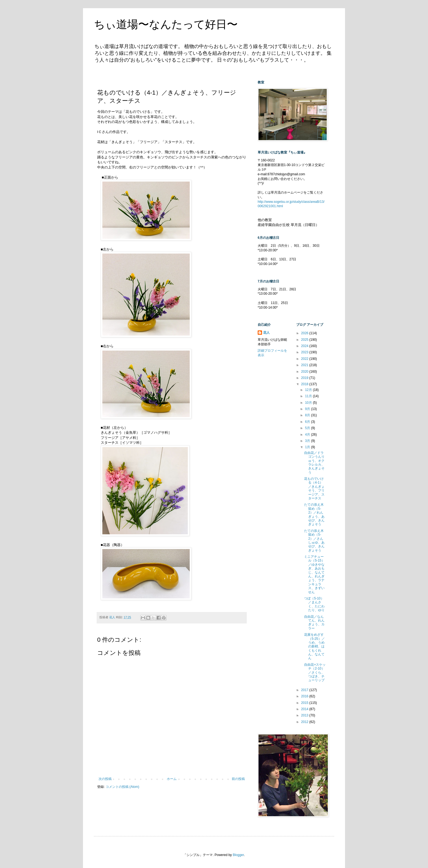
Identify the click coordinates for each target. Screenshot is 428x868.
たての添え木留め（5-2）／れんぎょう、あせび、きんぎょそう (314, 514)
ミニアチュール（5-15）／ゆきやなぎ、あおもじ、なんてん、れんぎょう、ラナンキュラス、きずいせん (314, 574)
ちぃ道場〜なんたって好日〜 (166, 24)
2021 (305, 365)
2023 (305, 352)
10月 (309, 403)
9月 (308, 409)
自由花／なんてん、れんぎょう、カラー (314, 623)
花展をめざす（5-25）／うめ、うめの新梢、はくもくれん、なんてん (314, 646)
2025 (305, 340)
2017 (305, 690)
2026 (305, 333)
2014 (305, 709)
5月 (308, 428)
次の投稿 (105, 779)
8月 (308, 415)
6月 (308, 422)
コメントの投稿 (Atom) (122, 787)
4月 (308, 435)
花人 (266, 333)
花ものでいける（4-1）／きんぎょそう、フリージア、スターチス (314, 489)
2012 (305, 722)
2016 (305, 696)
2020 (305, 372)
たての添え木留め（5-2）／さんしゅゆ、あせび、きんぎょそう (314, 541)
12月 (309, 390)
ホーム (172, 779)
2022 (305, 359)
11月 (309, 396)
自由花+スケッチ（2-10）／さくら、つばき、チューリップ (315, 673)
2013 (305, 715)
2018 (305, 384)
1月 (308, 447)
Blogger (238, 855)
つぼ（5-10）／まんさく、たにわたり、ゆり (314, 604)
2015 (305, 703)
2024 (305, 346)
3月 (308, 441)
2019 (305, 378)
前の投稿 (238, 779)
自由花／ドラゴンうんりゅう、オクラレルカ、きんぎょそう (314, 463)
